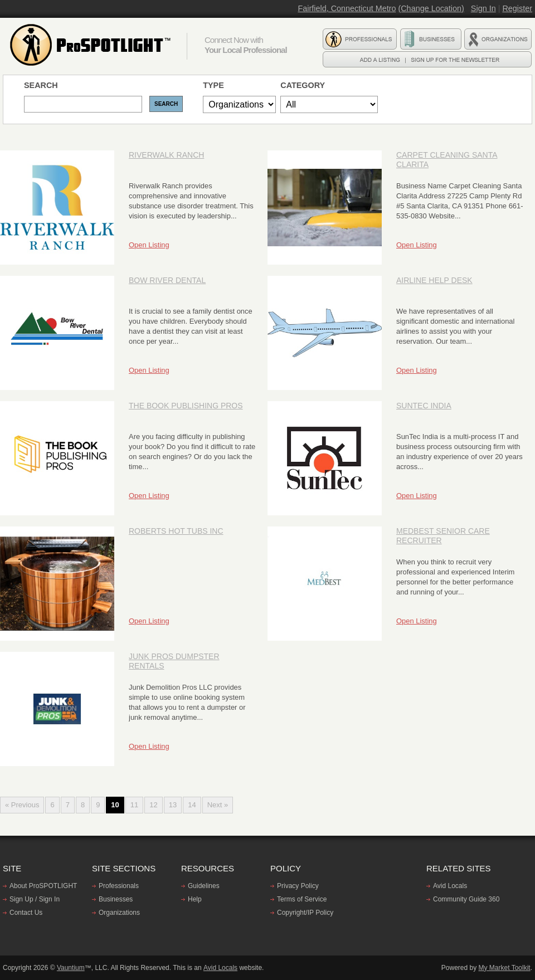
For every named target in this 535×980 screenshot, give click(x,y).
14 (192, 805)
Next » (218, 805)
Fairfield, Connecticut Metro (347, 8)
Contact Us (26, 913)
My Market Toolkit (505, 968)
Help (195, 899)
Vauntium (71, 968)
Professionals (119, 886)
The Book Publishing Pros (186, 406)
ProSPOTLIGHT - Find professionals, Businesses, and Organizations (92, 45)
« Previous (22, 805)
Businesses (116, 899)
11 (134, 805)
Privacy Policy (298, 886)
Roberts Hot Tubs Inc (176, 531)
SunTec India (424, 406)
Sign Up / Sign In (35, 899)
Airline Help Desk (434, 280)
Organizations (119, 913)
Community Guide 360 (466, 899)
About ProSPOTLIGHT (43, 886)
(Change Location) (431, 8)
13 (173, 805)
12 (153, 805)
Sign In (483, 8)
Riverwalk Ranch (166, 155)
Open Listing (149, 245)
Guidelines (204, 886)
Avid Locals (450, 886)
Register (517, 8)
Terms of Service (302, 899)
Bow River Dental (167, 280)
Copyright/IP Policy (305, 913)
